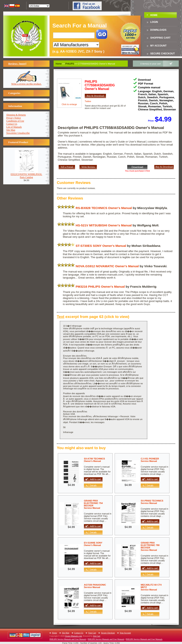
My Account (158, 46)
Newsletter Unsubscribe (18, 133)
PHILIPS (70, 64)
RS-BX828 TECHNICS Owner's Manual (104, 208)
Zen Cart (97, 636)
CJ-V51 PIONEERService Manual (150, 460)
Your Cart (92, 633)
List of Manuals (14, 127)
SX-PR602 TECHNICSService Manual (152, 502)
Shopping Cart (160, 38)
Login (154, 22)
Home (154, 15)
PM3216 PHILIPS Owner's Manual (100, 287)
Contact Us (12, 124)
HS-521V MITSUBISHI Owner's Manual (104, 225)
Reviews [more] (17, 64)
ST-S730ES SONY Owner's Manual (101, 246)
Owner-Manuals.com (74, 636)
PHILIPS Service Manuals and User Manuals (68, 639)
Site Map (11, 130)
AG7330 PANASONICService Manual (95, 586)
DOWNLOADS (158, 30)
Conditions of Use (15, 121)
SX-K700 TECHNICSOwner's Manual (94, 460)
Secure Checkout (162, 54)
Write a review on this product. (26, 83)
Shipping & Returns (16, 115)
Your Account (125, 633)
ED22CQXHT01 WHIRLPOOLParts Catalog (26, 175)
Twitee (88, 101)
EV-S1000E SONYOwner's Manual (93, 544)
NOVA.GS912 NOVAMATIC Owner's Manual (107, 266)
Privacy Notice (14, 118)
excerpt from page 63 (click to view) (93, 317)
